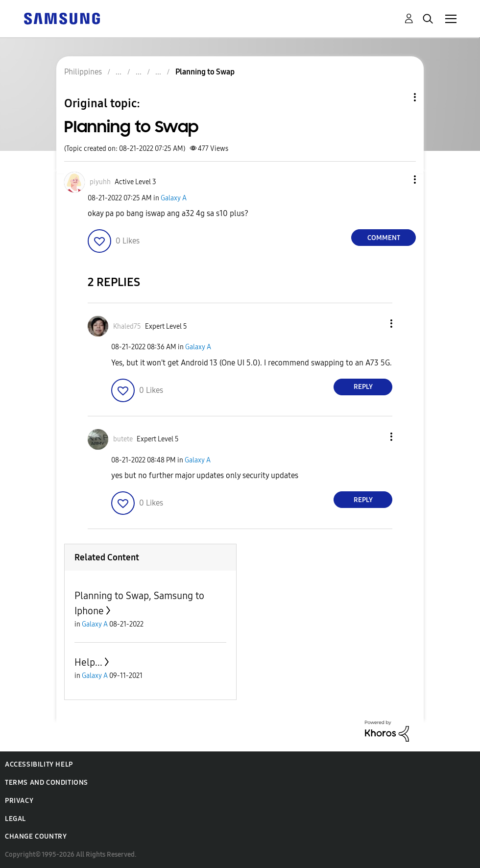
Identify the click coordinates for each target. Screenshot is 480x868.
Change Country (36, 836)
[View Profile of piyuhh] (100, 182)
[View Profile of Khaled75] (127, 326)
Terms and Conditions (47, 783)
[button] (399, 180)
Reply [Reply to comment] (363, 387)
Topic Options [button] (398, 97)
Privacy (19, 801)
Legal (15, 819)
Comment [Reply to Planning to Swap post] (384, 238)
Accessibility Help (39, 764)
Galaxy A (174, 198)
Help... (88, 662)
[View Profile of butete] (123, 439)
